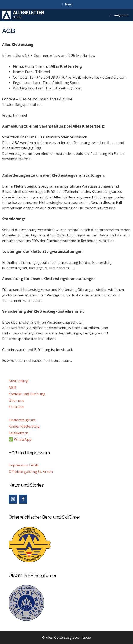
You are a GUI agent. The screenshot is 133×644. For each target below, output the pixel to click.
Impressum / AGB (23, 465)
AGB (12, 387)
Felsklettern (18, 433)
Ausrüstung (18, 381)
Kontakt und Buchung (27, 394)
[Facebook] (23, 499)
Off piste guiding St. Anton (31, 472)
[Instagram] (13, 499)
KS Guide (16, 407)
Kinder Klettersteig (24, 426)
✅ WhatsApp (20, 439)
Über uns (16, 400)
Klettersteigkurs (22, 420)
